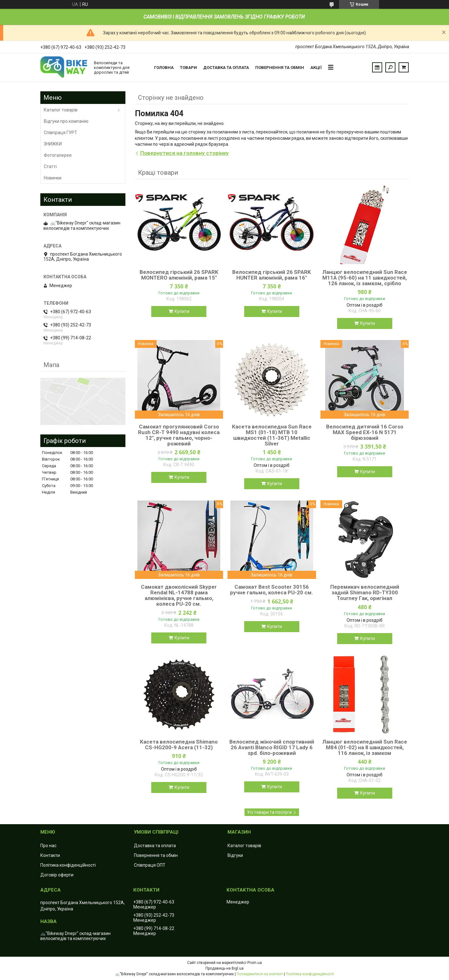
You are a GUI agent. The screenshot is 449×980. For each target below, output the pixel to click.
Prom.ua (255, 963)
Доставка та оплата (226, 68)
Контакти (50, 855)
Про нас (48, 846)
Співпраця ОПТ (150, 865)
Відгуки (235, 855)
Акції (316, 68)
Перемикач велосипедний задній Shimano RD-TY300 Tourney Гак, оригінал (365, 592)
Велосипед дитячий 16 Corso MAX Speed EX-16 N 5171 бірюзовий (365, 432)
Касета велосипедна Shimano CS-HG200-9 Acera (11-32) (179, 745)
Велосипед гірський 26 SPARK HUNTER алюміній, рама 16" (272, 275)
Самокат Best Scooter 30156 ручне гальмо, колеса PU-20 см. (272, 590)
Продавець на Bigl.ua (225, 968)
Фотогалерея (58, 155)
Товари (188, 68)
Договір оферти (57, 875)
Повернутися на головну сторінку (184, 153)
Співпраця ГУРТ (60, 133)
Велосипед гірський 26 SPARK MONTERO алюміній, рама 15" (179, 275)
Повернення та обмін (280, 68)
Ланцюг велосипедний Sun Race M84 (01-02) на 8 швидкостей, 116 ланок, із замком (365, 747)
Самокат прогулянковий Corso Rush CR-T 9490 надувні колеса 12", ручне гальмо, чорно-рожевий (179, 435)
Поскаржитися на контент (260, 974)
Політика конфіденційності (68, 865)
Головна (164, 68)
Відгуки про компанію (66, 121)
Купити (182, 311)
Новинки (53, 178)
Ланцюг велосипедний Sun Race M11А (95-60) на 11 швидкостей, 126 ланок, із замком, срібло (365, 278)
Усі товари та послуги (269, 812)
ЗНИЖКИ (53, 144)
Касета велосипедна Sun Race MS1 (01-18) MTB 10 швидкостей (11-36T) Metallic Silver (272, 435)
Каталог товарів (61, 110)
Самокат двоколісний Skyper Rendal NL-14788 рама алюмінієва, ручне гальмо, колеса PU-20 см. (179, 595)
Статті (50, 167)
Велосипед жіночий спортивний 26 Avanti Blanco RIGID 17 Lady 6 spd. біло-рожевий (272, 747)
